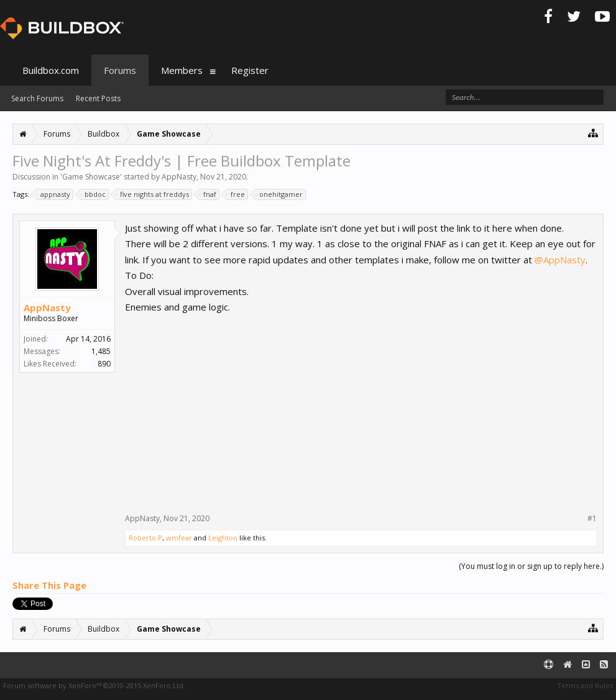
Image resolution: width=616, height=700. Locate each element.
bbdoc (93, 194)
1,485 (101, 351)
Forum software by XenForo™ (94, 685)
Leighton (223, 538)
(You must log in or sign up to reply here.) (531, 566)
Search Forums (37, 98)
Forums (120, 70)
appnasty (53, 194)
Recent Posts (98, 98)
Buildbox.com (51, 70)
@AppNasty (560, 260)
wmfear (179, 538)
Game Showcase (91, 177)
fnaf (208, 194)
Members (182, 70)
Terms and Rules (585, 685)
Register (250, 70)
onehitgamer (279, 194)
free (236, 194)
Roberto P (145, 538)
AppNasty (179, 177)
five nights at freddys (153, 194)
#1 (592, 519)
